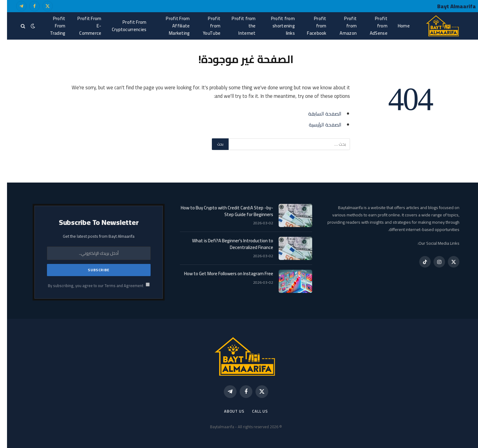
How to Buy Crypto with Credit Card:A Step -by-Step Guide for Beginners (220, 211)
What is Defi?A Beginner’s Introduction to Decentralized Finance (226, 244)
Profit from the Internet (237, 26)
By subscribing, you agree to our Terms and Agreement (92, 286)
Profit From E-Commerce (82, 26)
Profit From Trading (51, 26)
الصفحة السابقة (318, 114)
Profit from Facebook (310, 26)
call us (253, 411)
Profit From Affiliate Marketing (171, 26)
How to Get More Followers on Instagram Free (222, 274)
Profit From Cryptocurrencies (122, 26)
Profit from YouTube (205, 26)
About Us (227, 411)
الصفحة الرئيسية (318, 124)
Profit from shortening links (276, 26)
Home (397, 26)
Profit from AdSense (372, 26)
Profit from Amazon (341, 26)
